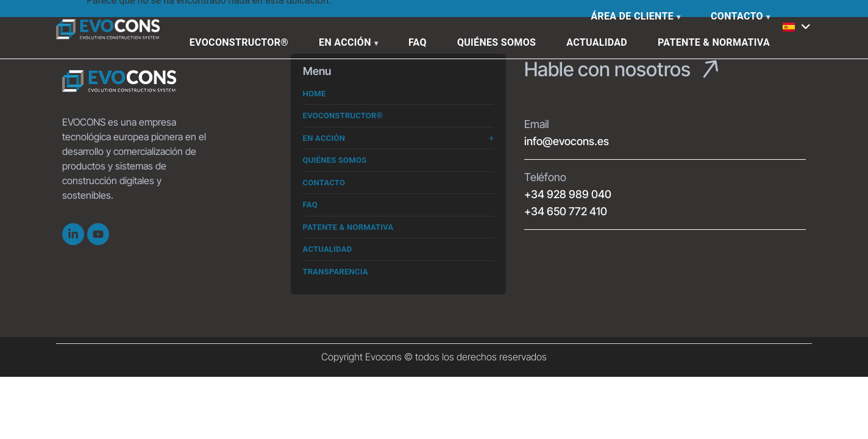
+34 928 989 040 (568, 194)
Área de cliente (632, 16)
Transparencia (336, 272)
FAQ (418, 42)
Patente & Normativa (714, 42)
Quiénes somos (496, 42)
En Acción (345, 42)
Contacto (737, 16)
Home (315, 94)
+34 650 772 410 (566, 211)
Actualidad (597, 42)
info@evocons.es (567, 141)
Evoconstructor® (239, 42)
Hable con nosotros (607, 69)
